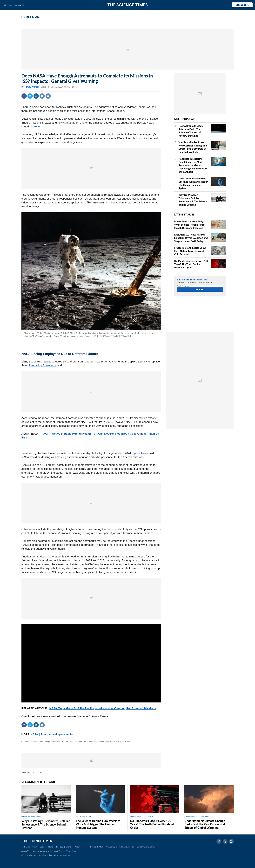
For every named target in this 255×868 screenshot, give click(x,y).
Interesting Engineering (43, 365)
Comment (42, 96)
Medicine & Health (126, 847)
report (38, 127)
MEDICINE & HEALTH (31, 816)
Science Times (124, 741)
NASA (34, 734)
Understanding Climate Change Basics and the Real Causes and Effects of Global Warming (205, 824)
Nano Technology (56, 847)
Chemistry (111, 847)
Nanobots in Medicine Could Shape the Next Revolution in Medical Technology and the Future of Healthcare (193, 165)
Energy (69, 847)
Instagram (231, 841)
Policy (77, 847)
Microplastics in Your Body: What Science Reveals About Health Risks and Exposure (190, 225)
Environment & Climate (147, 847)
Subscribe (242, 5)
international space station (58, 734)
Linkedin (36, 96)
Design (43, 847)
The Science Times (128, 5)
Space (85, 847)
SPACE (36, 17)
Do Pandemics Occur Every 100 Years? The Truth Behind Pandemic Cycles (191, 264)
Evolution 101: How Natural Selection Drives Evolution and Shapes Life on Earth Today (191, 238)
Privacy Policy (58, 851)
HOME (26, 17)
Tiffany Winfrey (32, 87)
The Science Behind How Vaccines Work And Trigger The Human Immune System (98, 824)
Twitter (30, 96)
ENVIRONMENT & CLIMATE (142, 816)
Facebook (24, 96)
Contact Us (71, 851)
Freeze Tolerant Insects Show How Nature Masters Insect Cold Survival (190, 251)
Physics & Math (97, 847)
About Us (25, 851)
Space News (140, 453)
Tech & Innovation (29, 847)
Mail (48, 96)
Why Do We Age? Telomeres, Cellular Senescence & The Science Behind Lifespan (46, 824)
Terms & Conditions (41, 851)
